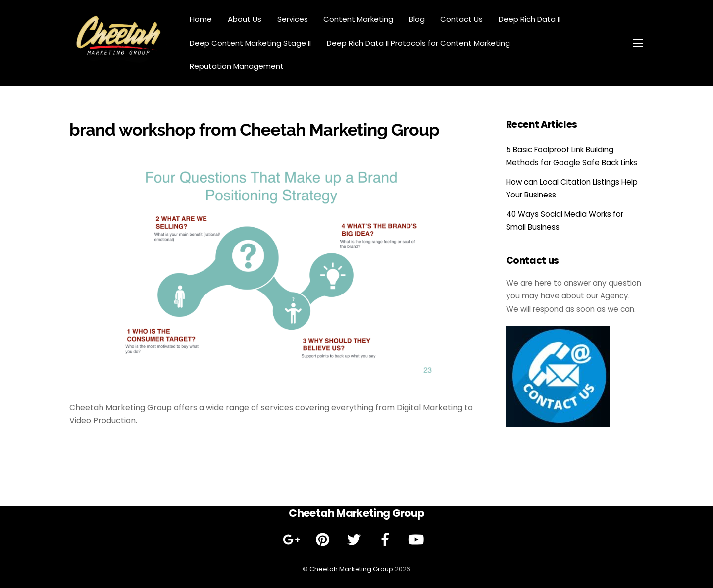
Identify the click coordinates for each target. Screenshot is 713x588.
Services (293, 19)
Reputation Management (237, 66)
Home (201, 19)
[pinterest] (325, 539)
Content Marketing (358, 19)
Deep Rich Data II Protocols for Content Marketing (418, 43)
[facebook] (387, 539)
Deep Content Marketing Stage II (250, 43)
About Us (245, 19)
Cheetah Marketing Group (351, 569)
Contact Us (461, 19)
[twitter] (356, 539)
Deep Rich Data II (530, 19)
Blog (417, 19)
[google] (293, 539)
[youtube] (418, 539)
